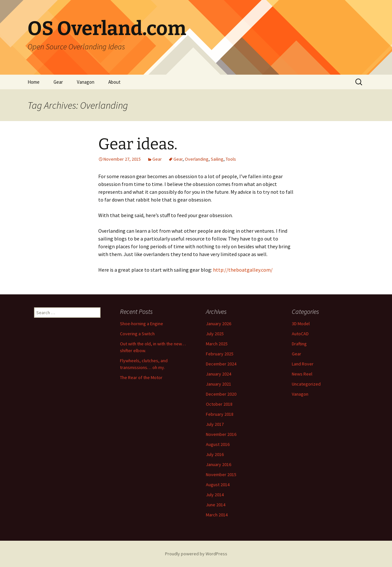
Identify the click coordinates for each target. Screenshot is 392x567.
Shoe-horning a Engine (142, 324)
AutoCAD (300, 334)
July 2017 (215, 424)
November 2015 (221, 475)
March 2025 (217, 344)
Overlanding (197, 159)
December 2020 (221, 394)
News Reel (302, 374)
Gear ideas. (138, 144)
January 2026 (219, 324)
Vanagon (86, 82)
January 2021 (219, 384)
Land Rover (303, 364)
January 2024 (219, 374)
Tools (231, 159)
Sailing (217, 159)
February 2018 (220, 414)
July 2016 (215, 454)
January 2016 (219, 464)
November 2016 (221, 434)
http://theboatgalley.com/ (242, 270)
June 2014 (216, 505)
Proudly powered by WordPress (196, 554)
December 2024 (221, 364)
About (114, 82)
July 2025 (215, 334)
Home (34, 82)
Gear (58, 82)
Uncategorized (306, 384)
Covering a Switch (137, 334)
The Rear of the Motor (141, 377)
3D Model (301, 324)
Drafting (299, 344)
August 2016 (218, 444)
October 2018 (219, 404)
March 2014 (217, 515)
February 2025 (220, 354)
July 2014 (215, 495)
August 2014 (218, 485)
